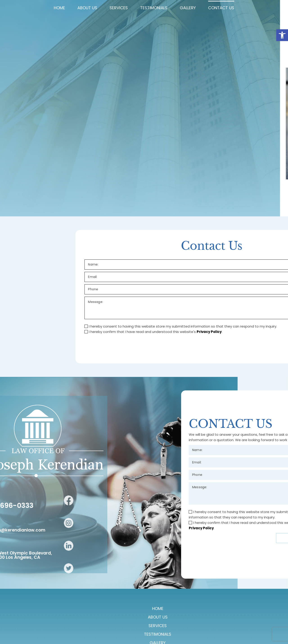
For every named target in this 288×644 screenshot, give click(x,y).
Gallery (178, 627)
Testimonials (151, 627)
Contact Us (205, 627)
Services (122, 627)
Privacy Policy (261, 560)
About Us (97, 627)
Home (75, 627)
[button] (282, 35)
